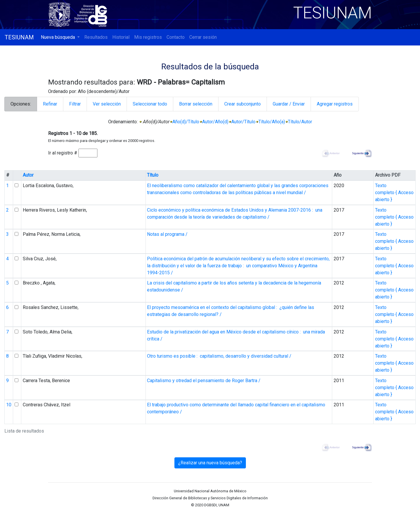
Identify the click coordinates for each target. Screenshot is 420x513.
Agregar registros (335, 104)
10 (9, 405)
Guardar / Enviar (289, 104)
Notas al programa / (167, 234)
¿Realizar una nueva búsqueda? (210, 463)
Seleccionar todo (150, 104)
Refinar (50, 104)
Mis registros (148, 37)
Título (153, 175)
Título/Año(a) (272, 122)
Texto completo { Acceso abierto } (394, 193)
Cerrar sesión (203, 37)
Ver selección (107, 104)
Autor (28, 175)
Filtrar (75, 104)
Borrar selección (196, 104)
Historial (121, 37)
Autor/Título (243, 122)
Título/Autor (300, 122)
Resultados (96, 37)
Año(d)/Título (186, 122)
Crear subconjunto (243, 104)
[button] (60, 37)
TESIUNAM (19, 37)
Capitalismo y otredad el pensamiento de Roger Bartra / (204, 381)
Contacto (176, 37)
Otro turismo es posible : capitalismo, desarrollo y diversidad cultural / (219, 356)
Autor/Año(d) (215, 122)
